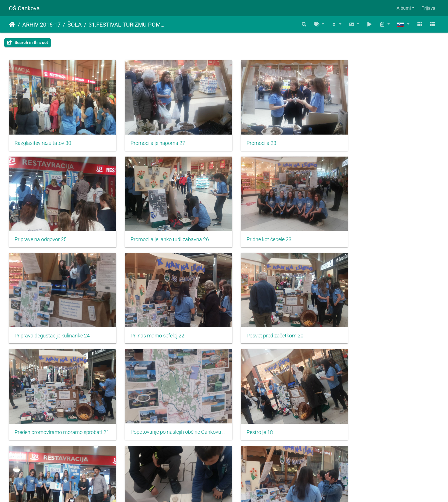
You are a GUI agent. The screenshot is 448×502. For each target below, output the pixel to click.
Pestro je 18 (357, 323)
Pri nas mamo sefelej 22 (371, 231)
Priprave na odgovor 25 (370, 139)
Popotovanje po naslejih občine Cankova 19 (279, 323)
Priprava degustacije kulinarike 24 (272, 231)
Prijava (428, 8)
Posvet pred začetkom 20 (43, 323)
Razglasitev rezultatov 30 (43, 139)
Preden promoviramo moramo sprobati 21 (169, 323)
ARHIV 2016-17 (41, 25)
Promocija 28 (249, 139)
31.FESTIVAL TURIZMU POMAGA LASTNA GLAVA (128, 25)
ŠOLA (75, 25)
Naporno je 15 (250, 415)
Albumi (404, 8)
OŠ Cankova (24, 8)
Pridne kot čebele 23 (147, 231)
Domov (12, 25)
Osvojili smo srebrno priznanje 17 (52, 415)
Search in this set (28, 43)
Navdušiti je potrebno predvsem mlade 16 (169, 415)
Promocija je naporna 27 (152, 139)
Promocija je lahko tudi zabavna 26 (54, 231)
